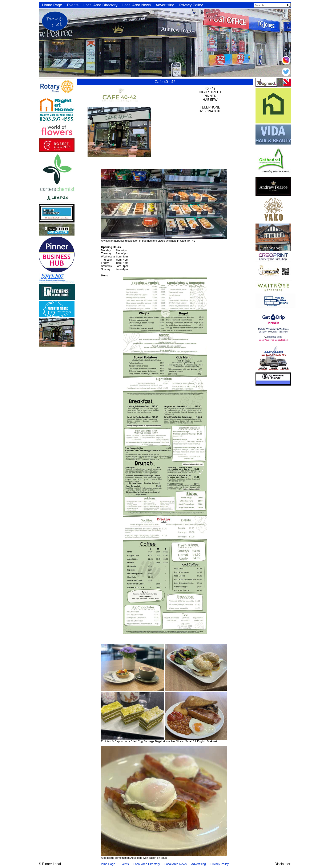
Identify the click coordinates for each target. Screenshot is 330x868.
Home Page (52, 5)
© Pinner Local (50, 864)
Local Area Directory (100, 5)
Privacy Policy (191, 5)
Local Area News (136, 5)
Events (73, 5)
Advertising (165, 5)
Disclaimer (283, 864)
